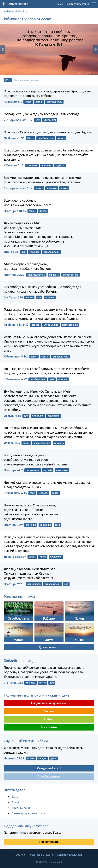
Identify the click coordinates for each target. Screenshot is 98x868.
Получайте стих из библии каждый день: (37, 695)
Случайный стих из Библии (26, 741)
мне (20, 833)
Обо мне (21, 855)
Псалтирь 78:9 (13, 525)
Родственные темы (19, 597)
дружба (48, 470)
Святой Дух (50, 120)
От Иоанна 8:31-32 (16, 325)
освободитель (54, 102)
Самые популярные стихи (28, 813)
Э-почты (49, 711)
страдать (54, 275)
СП (8, 80)
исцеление (53, 416)
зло (39, 297)
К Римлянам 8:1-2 (16, 356)
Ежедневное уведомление (49, 703)
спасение (31, 525)
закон (32, 211)
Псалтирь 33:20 (14, 275)
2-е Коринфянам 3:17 (18, 120)
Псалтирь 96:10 (14, 584)
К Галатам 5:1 (13, 102)
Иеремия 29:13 (14, 758)
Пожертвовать (49, 842)
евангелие (38, 416)
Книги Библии (21, 808)
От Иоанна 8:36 (14, 138)
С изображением (49, 776)
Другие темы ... (49, 647)
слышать (59, 443)
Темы (60, 4)
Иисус (28, 102)
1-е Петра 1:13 (13, 683)
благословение (42, 443)
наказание (62, 470)
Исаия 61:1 (11, 252)
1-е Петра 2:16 (13, 297)
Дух (38, 120)
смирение (32, 166)
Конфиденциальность (70, 855)
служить (60, 166)
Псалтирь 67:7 (13, 470)
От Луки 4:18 (12, 416)
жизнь (39, 102)
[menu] (94, 5)
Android (49, 719)
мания (61, 138)
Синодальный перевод (27, 80)
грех (52, 379)
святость (63, 379)
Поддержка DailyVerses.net (26, 826)
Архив (16, 802)
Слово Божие (51, 325)
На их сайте (49, 727)
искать (43, 211)
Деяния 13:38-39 (15, 557)
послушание (33, 470)
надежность (34, 584)
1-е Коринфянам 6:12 (18, 188)
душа (53, 758)
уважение (46, 525)
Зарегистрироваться (77, 4)
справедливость (36, 275)
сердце (42, 758)
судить (45, 357)
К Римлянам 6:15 (15, 493)
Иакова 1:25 (12, 443)
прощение (56, 557)
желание (46, 166)
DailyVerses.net (12, 11)
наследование (70, 325)
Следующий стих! (49, 768)
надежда (35, 252)
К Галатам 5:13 (14, 165)
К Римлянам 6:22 (15, 379)
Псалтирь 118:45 (15, 211)
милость (43, 493)
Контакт (51, 855)
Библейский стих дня (21, 661)
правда (36, 325)
